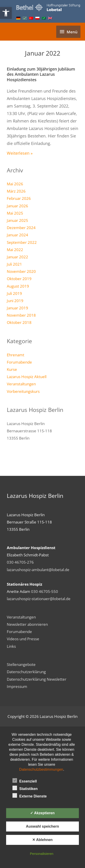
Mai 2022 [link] (15, 249)
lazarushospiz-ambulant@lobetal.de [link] (38, 570)
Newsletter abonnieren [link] (27, 624)
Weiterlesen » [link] (20, 153)
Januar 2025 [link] (17, 220)
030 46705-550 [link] (45, 591)
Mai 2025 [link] (15, 213)
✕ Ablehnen (42, 840)
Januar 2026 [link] (17, 206)
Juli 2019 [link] (14, 293)
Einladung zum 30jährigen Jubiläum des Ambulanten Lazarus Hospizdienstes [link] (41, 74)
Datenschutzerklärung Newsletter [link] (37, 679)
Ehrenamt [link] (16, 355)
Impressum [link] (17, 686)
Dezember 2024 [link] (21, 227)
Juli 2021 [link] (14, 264)
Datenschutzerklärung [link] (26, 672)
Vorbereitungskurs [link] (23, 391)
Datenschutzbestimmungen (41, 769)
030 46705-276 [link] (20, 562)
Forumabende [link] (19, 362)
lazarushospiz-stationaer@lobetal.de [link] (39, 599)
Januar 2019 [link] (17, 308)
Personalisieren (42, 854)
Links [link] (11, 646)
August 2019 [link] (18, 286)
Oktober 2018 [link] (19, 322)
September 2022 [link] (22, 242)
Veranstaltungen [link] (21, 384)
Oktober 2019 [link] (19, 279)
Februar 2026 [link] (19, 198)
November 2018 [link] (21, 315)
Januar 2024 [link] (17, 235)
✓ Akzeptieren (42, 813)
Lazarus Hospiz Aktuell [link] (27, 377)
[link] (6, 13)
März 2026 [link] (16, 191)
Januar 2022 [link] (17, 257)
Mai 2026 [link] (15, 184)
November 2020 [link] (21, 271)
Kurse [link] (12, 369)
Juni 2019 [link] (15, 301)
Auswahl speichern (42, 826)
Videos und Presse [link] (23, 639)
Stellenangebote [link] (21, 664)
